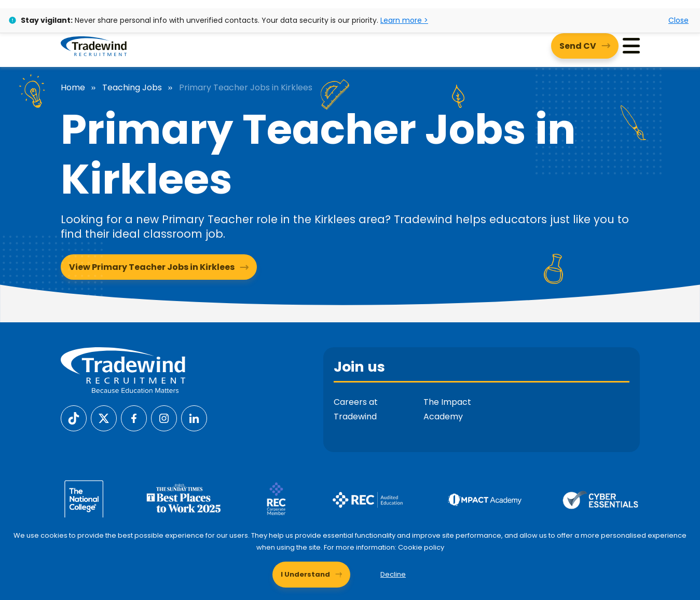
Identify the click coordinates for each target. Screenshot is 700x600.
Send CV (578, 46)
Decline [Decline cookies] (393, 574)
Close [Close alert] (678, 20)
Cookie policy (421, 547)
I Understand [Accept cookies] (305, 574)
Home (73, 88)
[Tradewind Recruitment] (94, 46)
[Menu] (631, 46)
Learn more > (404, 20)
